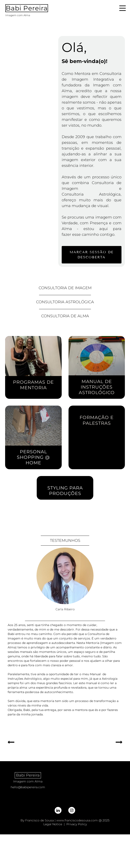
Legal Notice (53, 824)
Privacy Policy (77, 824)
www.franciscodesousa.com (77, 820)
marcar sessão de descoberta (92, 255)
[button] (11, 742)
